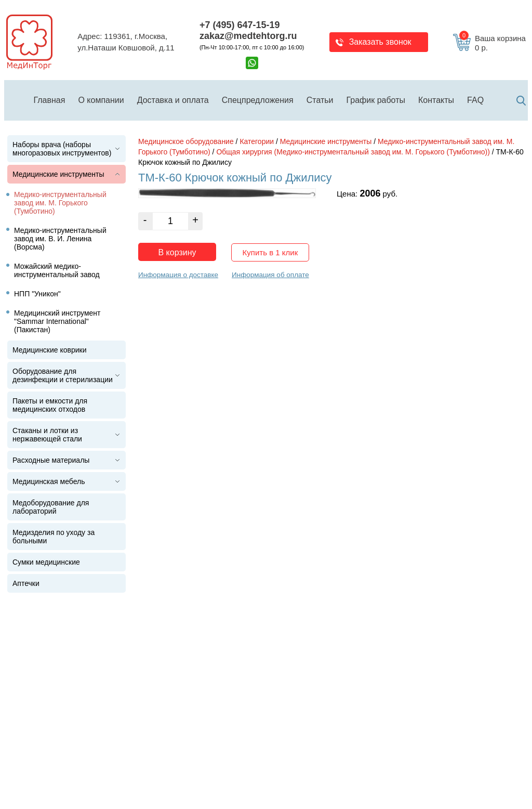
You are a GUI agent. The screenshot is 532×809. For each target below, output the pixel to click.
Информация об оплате (270, 275)
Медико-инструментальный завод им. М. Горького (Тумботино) (60, 203)
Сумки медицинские (46, 562)
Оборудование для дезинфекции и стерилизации (63, 375)
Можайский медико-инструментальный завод (57, 270)
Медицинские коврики (50, 350)
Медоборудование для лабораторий (51, 507)
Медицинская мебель (49, 481)
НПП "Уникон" (37, 294)
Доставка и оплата (173, 100)
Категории (257, 141)
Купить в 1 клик (270, 252)
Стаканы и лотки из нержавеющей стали (47, 435)
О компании (101, 100)
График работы (376, 100)
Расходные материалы (51, 460)
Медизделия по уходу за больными (54, 537)
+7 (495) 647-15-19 (240, 25)
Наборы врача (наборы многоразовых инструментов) (62, 149)
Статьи (320, 100)
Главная (50, 100)
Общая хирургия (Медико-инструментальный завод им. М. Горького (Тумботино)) (353, 152)
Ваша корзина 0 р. (493, 43)
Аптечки (26, 583)
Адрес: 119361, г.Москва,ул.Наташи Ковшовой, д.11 (126, 42)
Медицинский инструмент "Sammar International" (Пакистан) (57, 321)
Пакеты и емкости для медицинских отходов (50, 405)
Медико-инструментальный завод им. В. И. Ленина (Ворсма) (60, 239)
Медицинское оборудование (186, 141)
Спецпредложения (258, 100)
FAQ (475, 100)
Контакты (436, 100)
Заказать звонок (380, 42)
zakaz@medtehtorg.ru (248, 36)
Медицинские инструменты (58, 174)
